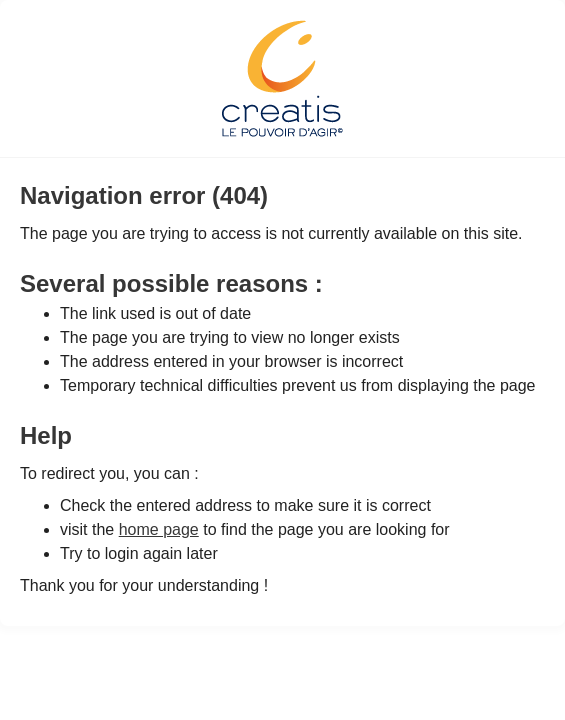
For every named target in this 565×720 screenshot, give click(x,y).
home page (159, 529)
